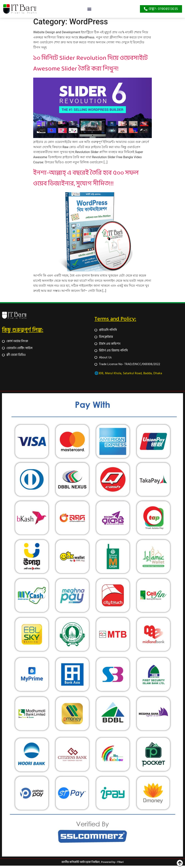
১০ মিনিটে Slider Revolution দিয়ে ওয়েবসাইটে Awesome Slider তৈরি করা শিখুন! (91, 66)
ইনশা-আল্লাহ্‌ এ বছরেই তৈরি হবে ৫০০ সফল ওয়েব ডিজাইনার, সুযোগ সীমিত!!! (86, 181)
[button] (89, 9)
